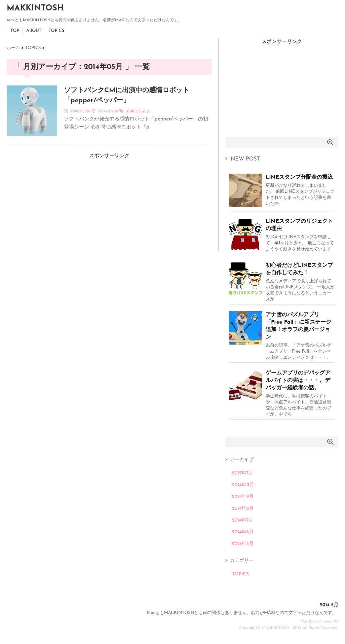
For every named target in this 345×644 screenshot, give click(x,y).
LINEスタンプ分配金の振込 (299, 177)
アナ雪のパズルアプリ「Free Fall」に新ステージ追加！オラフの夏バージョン (298, 326)
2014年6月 (243, 532)
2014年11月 (243, 485)
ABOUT (34, 31)
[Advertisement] (57, 202)
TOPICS (56, 31)
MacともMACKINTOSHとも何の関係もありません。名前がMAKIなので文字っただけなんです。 (242, 613)
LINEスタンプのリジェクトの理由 (299, 225)
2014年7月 (243, 520)
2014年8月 (243, 509)
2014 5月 (329, 605)
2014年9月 (243, 497)
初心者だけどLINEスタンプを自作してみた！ (299, 269)
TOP (15, 31)
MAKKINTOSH (35, 8)
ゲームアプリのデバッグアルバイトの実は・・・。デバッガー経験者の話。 (298, 381)
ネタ (146, 111)
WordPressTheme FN (319, 621)
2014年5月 (243, 544)
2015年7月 (243, 473)
